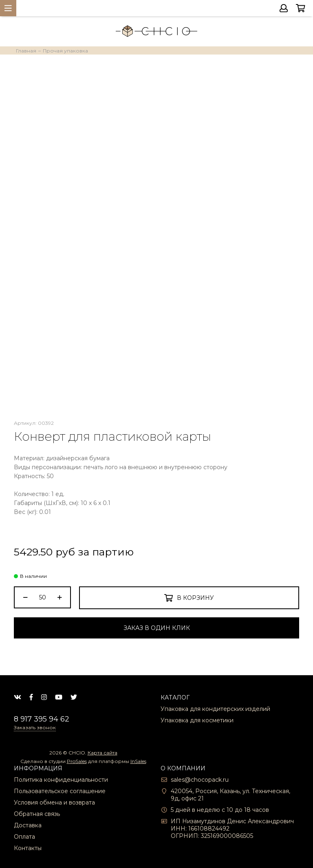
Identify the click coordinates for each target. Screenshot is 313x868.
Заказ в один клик (157, 628)
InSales (138, 761)
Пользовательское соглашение (60, 791)
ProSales (77, 761)
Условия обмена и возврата (54, 802)
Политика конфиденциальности (61, 780)
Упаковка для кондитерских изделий (215, 709)
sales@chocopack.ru (200, 780)
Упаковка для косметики (197, 720)
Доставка (28, 825)
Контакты (28, 848)
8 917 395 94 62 (42, 719)
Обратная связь (37, 814)
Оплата (24, 837)
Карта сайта (102, 753)
